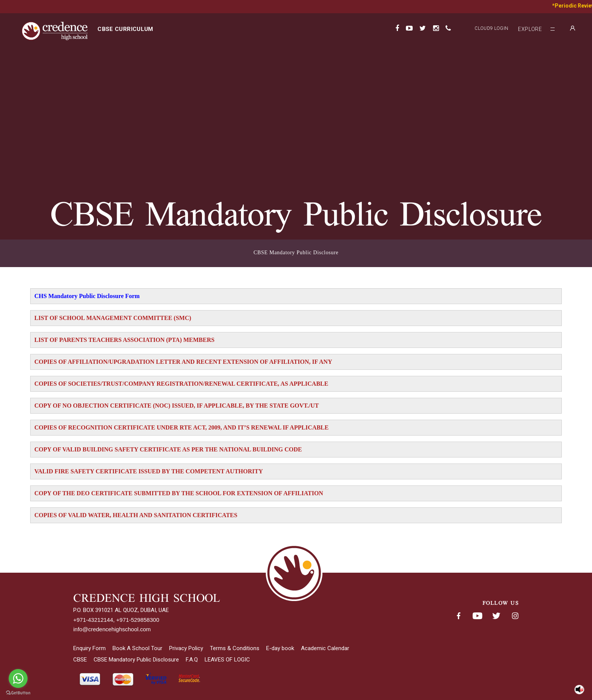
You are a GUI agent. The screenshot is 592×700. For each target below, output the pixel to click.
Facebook (458, 616)
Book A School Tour (137, 648)
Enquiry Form (89, 648)
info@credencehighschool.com (112, 629)
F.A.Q (192, 660)
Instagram (515, 616)
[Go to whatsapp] (18, 678)
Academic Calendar (325, 648)
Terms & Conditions (235, 648)
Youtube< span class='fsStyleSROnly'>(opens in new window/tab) (477, 616)
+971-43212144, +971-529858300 (116, 620)
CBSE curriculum (125, 29)
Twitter (496, 616)
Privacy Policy (186, 648)
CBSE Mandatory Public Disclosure (296, 253)
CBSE (80, 660)
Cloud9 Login (491, 28)
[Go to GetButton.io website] (18, 693)
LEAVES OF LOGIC (227, 660)
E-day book (280, 648)
